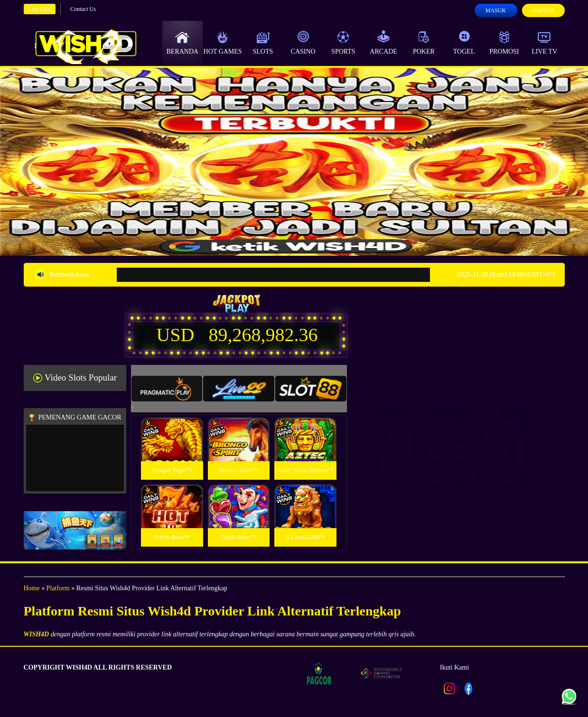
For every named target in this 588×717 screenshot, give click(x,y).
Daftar (543, 10)
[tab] (167, 389)
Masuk (496, 10)
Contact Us (83, 9)
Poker (424, 43)
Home (32, 588)
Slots (263, 43)
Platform (58, 588)
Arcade (383, 43)
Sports (343, 43)
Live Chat (40, 9)
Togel (464, 43)
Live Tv (544, 43)
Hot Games (223, 43)
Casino (303, 43)
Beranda (183, 43)
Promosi (504, 43)
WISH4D (37, 634)
